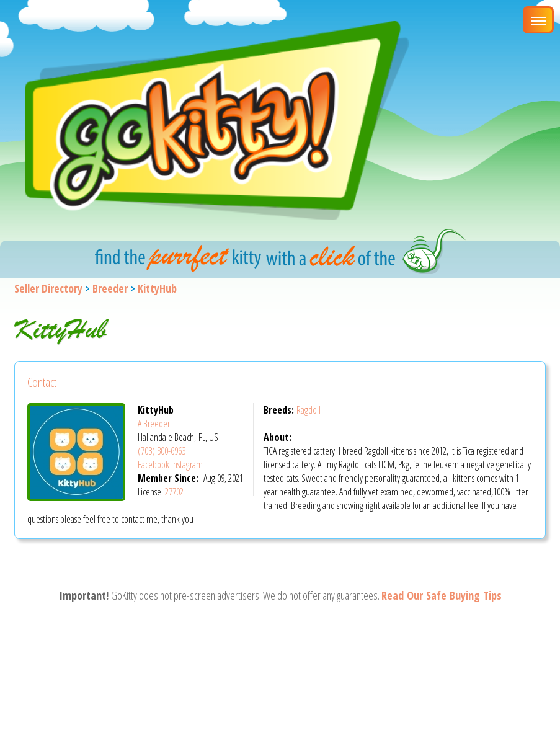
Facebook (153, 464)
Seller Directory (48, 288)
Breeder (110, 288)
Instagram (187, 464)
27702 (174, 492)
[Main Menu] (538, 20)
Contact (42, 382)
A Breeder (154, 424)
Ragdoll (309, 410)
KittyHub (157, 288)
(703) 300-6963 (162, 451)
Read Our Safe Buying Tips (442, 595)
